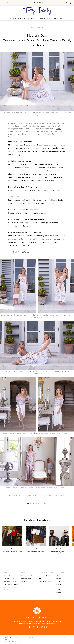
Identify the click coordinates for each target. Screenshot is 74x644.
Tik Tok (58, 581)
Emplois (41, 579)
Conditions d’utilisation (28, 638)
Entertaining (41, 18)
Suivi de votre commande (12, 584)
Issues (10, 18)
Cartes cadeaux (26, 581)
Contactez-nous (9, 579)
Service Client (8, 576)
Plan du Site (8, 640)
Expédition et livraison (11, 587)
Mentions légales (63, 638)
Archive (60, 18)
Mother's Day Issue (49, 496)
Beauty (21, 18)
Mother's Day (39, 496)
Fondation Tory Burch (45, 581)
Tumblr (58, 587)
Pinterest (58, 584)
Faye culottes (34, 433)
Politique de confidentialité (12, 638)
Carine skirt (31, 113)
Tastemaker (62, 496)
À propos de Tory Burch (45, 576)
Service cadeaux (26, 579)
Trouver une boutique (28, 576)
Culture (27, 18)
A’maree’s (56, 168)
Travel (33, 18)
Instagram (59, 576)
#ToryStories (17, 496)
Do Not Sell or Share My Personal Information (46, 638)
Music (49, 18)
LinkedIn (58, 593)
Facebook (59, 579)
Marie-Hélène (52, 200)
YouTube (58, 590)
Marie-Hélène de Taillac (19, 190)
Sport (54, 18)
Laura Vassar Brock (28, 496)
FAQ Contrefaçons (10, 590)
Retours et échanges (10, 581)
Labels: (10, 496)
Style (15, 18)
